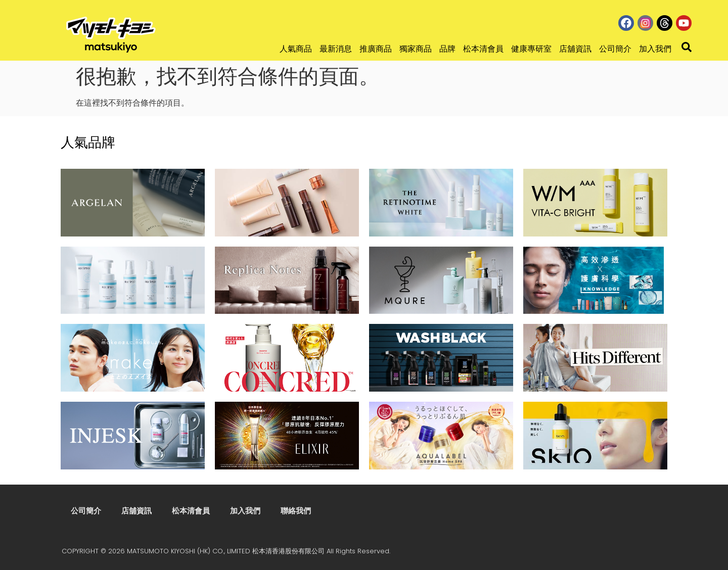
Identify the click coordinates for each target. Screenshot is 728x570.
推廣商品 (376, 49)
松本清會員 (483, 49)
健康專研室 (531, 49)
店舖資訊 (575, 49)
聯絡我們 (296, 511)
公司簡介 (615, 49)
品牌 (447, 49)
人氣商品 (296, 49)
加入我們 (655, 49)
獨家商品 (416, 49)
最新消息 (336, 49)
